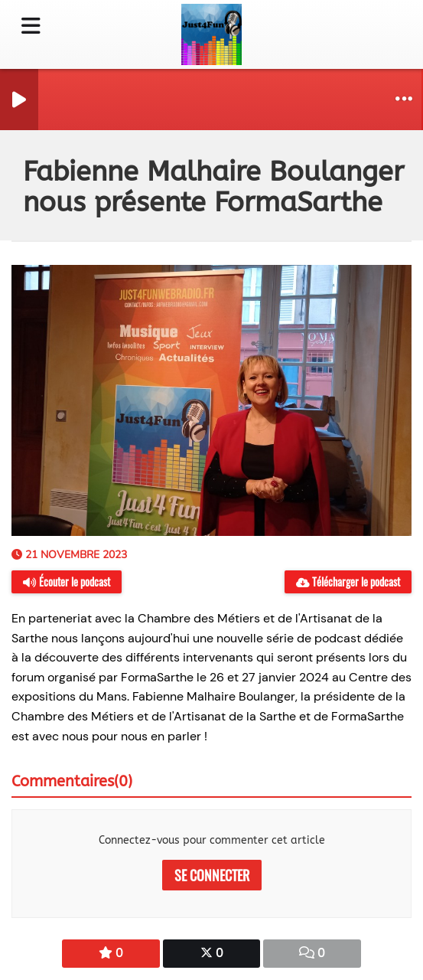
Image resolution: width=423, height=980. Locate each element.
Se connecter (212, 875)
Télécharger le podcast (348, 581)
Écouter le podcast (67, 581)
